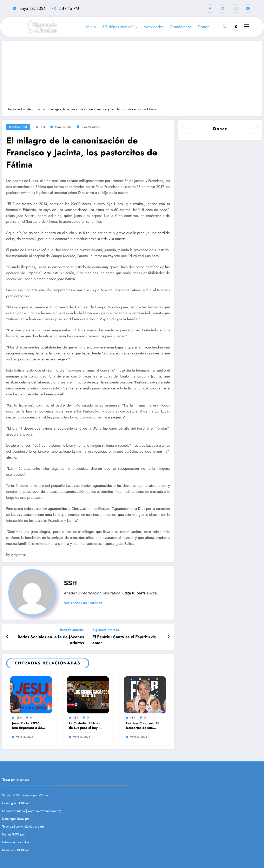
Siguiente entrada (106, 630)
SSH (44, 127)
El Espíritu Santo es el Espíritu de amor (124, 640)
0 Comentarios (91, 127)
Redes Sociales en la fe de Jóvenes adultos (51, 640)
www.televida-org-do (30, 827)
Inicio (91, 27)
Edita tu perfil (134, 593)
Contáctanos (181, 27)
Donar (203, 27)
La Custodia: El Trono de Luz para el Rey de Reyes (86, 726)
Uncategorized (18, 127)
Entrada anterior (72, 630)
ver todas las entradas (83, 603)
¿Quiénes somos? (120, 27)
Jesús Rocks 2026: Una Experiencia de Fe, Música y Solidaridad (27, 726)
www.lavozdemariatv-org (45, 811)
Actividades (154, 27)
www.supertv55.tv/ (35, 795)
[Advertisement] (132, 76)
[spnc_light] (237, 27)
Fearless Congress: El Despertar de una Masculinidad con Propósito (142, 726)
